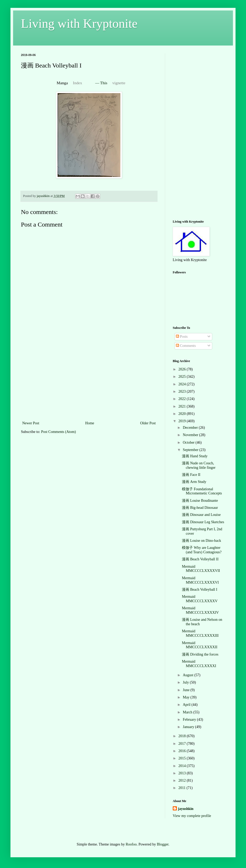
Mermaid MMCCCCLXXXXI (199, 664)
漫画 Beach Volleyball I (200, 590)
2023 (183, 391)
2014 (183, 766)
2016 (183, 751)
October (189, 443)
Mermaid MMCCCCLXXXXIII (200, 633)
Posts (182, 337)
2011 (183, 788)
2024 (183, 384)
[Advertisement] (89, 381)
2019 (183, 421)
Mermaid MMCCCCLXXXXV (200, 599)
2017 (183, 744)
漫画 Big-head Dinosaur (200, 508)
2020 (183, 414)
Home (90, 423)
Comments (186, 346)
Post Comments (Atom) (58, 432)
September (191, 450)
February (190, 720)
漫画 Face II (191, 475)
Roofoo (131, 844)
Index (78, 83)
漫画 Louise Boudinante (200, 501)
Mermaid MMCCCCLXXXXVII (201, 569)
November (191, 435)
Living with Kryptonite (79, 23)
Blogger (163, 844)
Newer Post (31, 423)
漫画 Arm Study (194, 482)
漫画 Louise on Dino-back (202, 541)
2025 (183, 377)
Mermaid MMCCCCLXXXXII (200, 645)
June (186, 690)
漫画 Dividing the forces (200, 654)
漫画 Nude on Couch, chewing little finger (199, 465)
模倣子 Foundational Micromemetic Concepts (202, 491)
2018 (183, 736)
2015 (183, 758)
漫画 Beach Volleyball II (200, 559)
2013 (183, 773)
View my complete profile (192, 816)
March (188, 712)
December (191, 428)
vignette (119, 83)
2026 (183, 369)
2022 (183, 399)
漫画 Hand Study (195, 456)
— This (102, 83)
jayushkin (186, 809)
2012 (183, 780)
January (189, 727)
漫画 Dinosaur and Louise (201, 515)
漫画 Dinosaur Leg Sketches (203, 522)
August (188, 675)
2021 (183, 406)
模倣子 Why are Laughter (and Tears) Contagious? (202, 550)
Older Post (148, 423)
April (187, 705)
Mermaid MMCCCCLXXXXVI (200, 580)
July (186, 682)
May (186, 697)
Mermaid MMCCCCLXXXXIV (200, 610)
